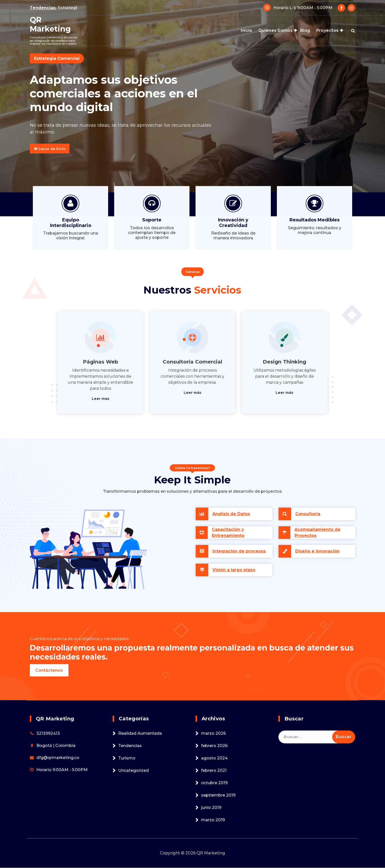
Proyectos (328, 30)
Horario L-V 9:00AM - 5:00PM (303, 6)
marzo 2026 (213, 834)
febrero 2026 (214, 846)
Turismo (127, 858)
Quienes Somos (275, 30)
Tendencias (130, 846)
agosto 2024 (214, 858)
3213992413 (48, 834)
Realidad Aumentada (140, 834)
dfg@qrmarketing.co (58, 858)
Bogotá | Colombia (56, 846)
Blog (305, 30)
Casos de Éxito (54, 149)
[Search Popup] (353, 31)
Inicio (247, 30)
